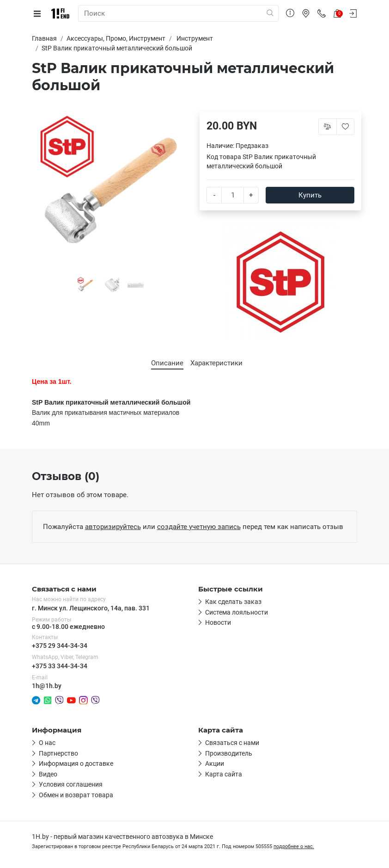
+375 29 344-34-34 (60, 646)
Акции (215, 763)
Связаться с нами (232, 743)
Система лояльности (237, 612)
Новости (218, 622)
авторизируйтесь (113, 527)
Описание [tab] (167, 363)
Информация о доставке (76, 763)
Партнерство (58, 753)
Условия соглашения (71, 784)
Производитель (229, 753)
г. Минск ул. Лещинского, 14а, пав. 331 (91, 608)
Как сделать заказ (233, 602)
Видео (48, 774)
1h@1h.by (47, 686)
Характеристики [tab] (216, 363)
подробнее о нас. (294, 846)
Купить (310, 195)
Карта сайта (224, 774)
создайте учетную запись (199, 527)
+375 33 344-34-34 (60, 666)
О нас (47, 743)
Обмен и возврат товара (76, 795)
